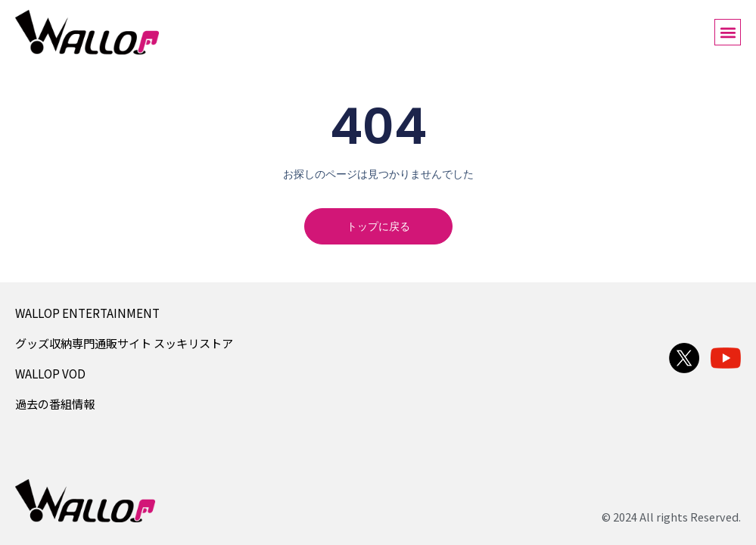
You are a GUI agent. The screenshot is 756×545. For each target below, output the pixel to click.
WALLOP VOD (50, 373)
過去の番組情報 (55, 403)
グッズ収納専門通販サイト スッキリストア (124, 343)
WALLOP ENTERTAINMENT (87, 313)
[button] (728, 32)
